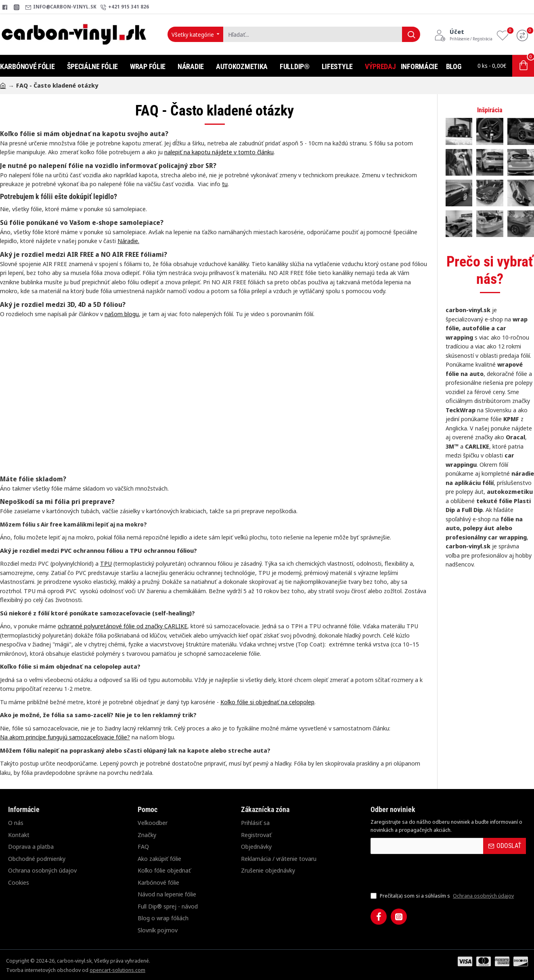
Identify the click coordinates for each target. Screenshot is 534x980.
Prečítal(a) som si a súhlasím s (443, 896)
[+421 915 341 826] (125, 7)
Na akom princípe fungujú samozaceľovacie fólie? (65, 737)
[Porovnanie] (524, 35)
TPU (106, 563)
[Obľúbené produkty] (505, 35)
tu (225, 184)
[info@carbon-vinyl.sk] (61, 7)
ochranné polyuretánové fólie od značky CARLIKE (123, 626)
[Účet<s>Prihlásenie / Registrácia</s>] (463, 34)
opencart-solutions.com (117, 970)
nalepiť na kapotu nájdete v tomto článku (219, 152)
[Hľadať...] (411, 34)
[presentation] (427, 873)
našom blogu (122, 314)
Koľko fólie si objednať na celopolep (267, 702)
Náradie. (128, 241)
